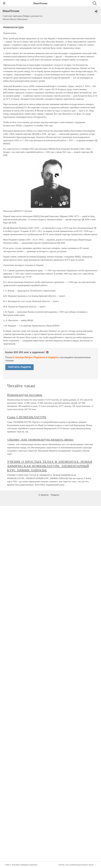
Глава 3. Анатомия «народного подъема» (21, 865)
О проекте (44, 495)
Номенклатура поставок (25, 395)
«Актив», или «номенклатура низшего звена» (40, 439)
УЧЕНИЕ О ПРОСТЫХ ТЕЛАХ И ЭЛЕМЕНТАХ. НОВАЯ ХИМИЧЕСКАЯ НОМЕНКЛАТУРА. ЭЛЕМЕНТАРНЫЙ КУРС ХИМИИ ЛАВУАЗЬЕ (50, 466)
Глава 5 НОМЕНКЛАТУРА (27, 417)
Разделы (55, 495)
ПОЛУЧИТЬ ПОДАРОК (19, 367)
